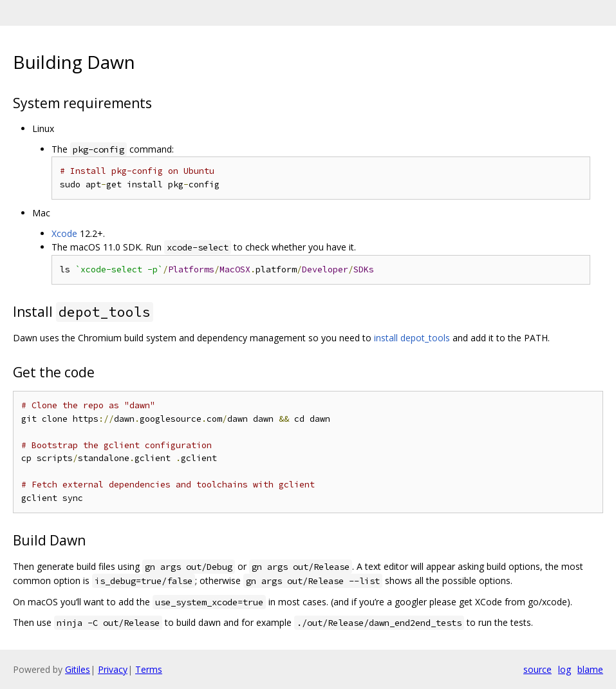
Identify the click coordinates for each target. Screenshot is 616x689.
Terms (149, 669)
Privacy (113, 669)
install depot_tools (412, 338)
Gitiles (78, 669)
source (537, 669)
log (565, 669)
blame (590, 669)
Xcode (64, 233)
